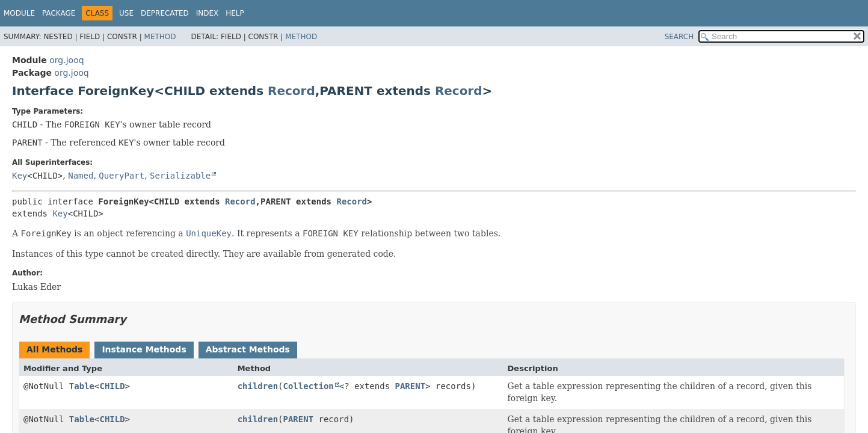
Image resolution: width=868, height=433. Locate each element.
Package (59, 13)
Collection (309, 386)
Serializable (180, 176)
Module (19, 13)
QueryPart (122, 176)
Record (291, 91)
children (258, 386)
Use (126, 13)
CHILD (112, 386)
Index (208, 13)
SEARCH (679, 37)
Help (235, 13)
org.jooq (66, 60)
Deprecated (165, 13)
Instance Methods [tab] (144, 349)
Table (82, 386)
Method (160, 37)
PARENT (411, 386)
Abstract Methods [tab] (248, 349)
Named (81, 176)
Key (20, 176)
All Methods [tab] (54, 349)
